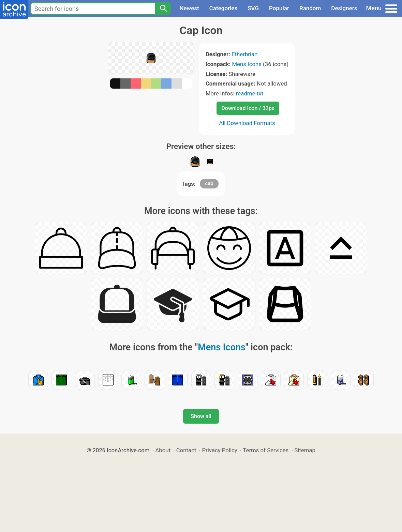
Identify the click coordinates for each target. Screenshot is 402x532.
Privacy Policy (219, 450)
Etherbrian (244, 54)
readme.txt (250, 93)
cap (209, 183)
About (163, 450)
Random (310, 8)
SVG (253, 8)
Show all (201, 416)
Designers (344, 8)
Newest (189, 8)
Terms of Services (266, 450)
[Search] (163, 9)
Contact (186, 450)
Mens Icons (247, 64)
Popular (279, 8)
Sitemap (305, 450)
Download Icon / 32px (248, 108)
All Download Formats (247, 123)
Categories (224, 8)
